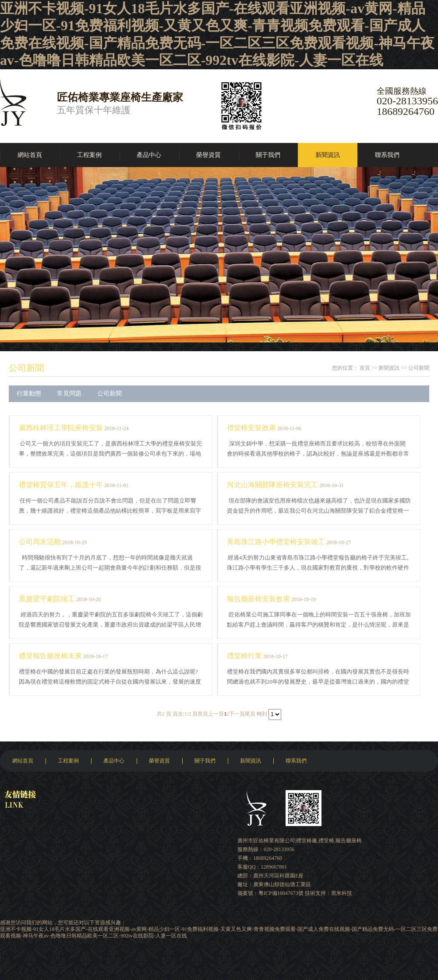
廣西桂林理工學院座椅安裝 (61, 428)
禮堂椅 (326, 841)
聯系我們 (387, 155)
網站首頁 (30, 155)
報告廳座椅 (349, 841)
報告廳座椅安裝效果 (258, 599)
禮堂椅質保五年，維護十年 (61, 485)
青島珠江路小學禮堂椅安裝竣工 (276, 542)
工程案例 (89, 155)
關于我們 (268, 155)
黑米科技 (342, 893)
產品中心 (149, 155)
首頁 (365, 368)
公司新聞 (26, 368)
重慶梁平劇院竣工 (47, 599)
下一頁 (237, 714)
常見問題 (69, 394)
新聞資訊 (328, 155)
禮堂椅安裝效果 (251, 428)
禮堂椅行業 (244, 656)
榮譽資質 (208, 155)
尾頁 (250, 714)
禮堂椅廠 (307, 841)
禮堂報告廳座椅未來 (50, 656)
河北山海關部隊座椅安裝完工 (272, 485)
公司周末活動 (40, 542)
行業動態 (29, 394)
